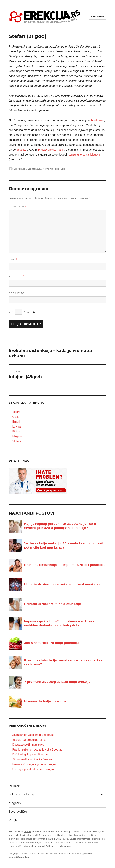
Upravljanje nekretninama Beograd (34, 769)
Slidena (17, 441)
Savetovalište (18, 812)
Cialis (16, 417)
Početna (15, 786)
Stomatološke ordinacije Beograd (33, 759)
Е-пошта (17, 276)
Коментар (18, 207)
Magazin (15, 803)
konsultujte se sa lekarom (84, 155)
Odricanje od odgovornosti (59, 846)
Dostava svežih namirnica (28, 745)
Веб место (17, 293)
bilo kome (97, 120)
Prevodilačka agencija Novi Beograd (35, 764)
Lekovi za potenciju (22, 794)
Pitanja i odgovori (55, 169)
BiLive (16, 431)
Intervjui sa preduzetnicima (29, 740)
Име (13, 260)
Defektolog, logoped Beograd (30, 754)
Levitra (17, 427)
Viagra (16, 412)
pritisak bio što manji (51, 150)
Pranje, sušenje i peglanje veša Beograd (37, 750)
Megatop (18, 436)
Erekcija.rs (19, 169)
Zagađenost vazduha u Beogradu (33, 735)
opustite (21, 150)
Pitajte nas (16, 820)
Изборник (97, 17)
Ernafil (16, 422)
